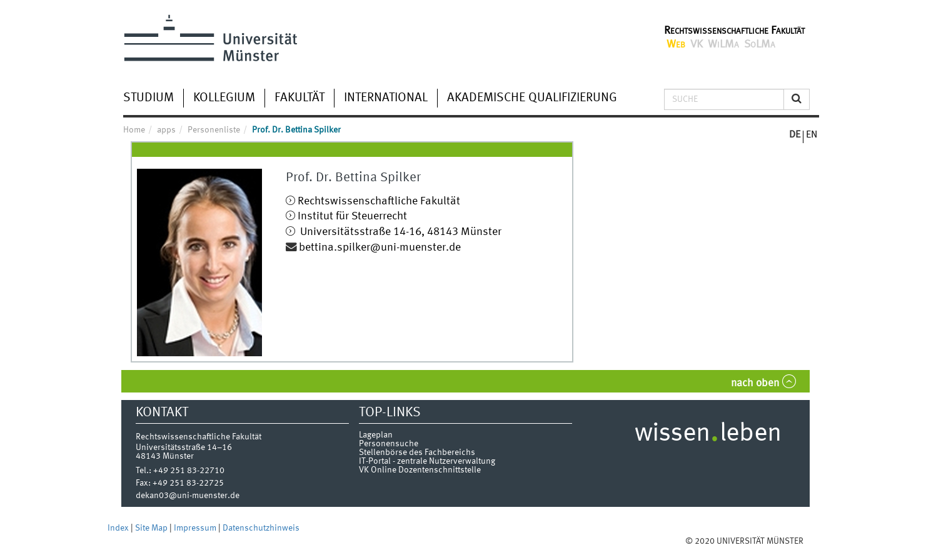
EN (812, 135)
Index (119, 528)
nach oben (755, 383)
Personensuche (389, 444)
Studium (148, 98)
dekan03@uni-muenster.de (188, 496)
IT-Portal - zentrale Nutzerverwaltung (427, 461)
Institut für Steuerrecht (352, 217)
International (386, 98)
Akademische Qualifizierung (532, 98)
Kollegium (224, 98)
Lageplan (376, 435)
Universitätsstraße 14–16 (184, 447)
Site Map (152, 528)
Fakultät (299, 98)
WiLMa (723, 44)
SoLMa (760, 44)
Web (676, 44)
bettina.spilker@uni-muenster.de (380, 248)
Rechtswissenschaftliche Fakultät (734, 31)
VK (697, 44)
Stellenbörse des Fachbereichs (417, 452)
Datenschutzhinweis (261, 528)
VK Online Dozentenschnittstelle (420, 470)
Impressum (196, 528)
